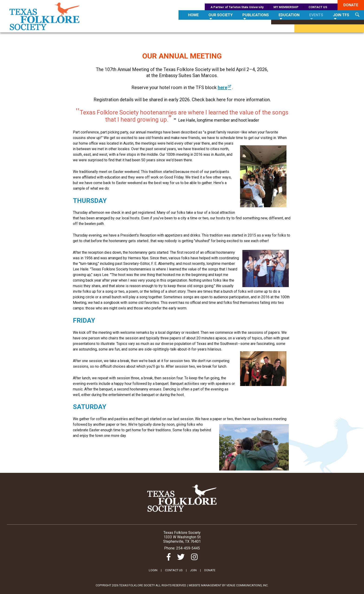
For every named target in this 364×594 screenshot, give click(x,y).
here (225, 88)
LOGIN (153, 570)
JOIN (193, 570)
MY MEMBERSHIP (286, 7)
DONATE (210, 570)
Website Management (205, 585)
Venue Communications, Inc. (247, 585)
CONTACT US (318, 7)
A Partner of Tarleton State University (237, 7)
